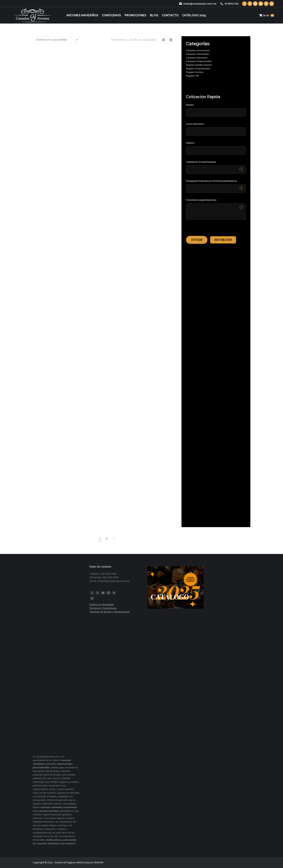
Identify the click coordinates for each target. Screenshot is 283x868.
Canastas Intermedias (197, 54)
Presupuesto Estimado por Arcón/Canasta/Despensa (211, 181)
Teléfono (191, 143)
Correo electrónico (196, 124)
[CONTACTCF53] (216, 170)
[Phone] (216, 151)
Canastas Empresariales (199, 61)
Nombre (191, 105)
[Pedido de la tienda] (57, 40)
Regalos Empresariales (198, 69)
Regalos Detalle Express (199, 65)
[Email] (216, 132)
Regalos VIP (193, 76)
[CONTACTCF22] (216, 211)
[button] (197, 240)
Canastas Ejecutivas (197, 58)
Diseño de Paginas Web (68, 862)
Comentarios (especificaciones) (201, 200)
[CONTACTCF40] (216, 189)
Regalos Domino (195, 72)
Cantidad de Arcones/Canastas (201, 162)
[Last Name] (216, 113)
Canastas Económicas (198, 50)
